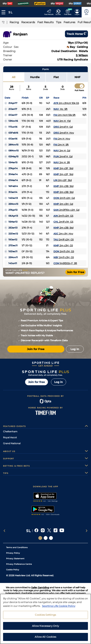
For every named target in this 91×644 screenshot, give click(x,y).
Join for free (36, 382)
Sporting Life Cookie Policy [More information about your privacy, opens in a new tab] (59, 608)
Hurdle (35, 77)
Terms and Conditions (17, 547)
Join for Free (76, 272)
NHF (77, 77)
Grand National (12, 443)
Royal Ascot (10, 437)
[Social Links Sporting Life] (40, 538)
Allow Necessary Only (46, 628)
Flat (56, 77)
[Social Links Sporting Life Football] (51, 538)
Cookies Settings (45, 617)
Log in (59, 382)
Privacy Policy (13, 553)
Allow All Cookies (45, 639)
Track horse (76, 34)
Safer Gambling (40, 587)
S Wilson (82, 55)
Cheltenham (10, 431)
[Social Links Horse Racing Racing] (46, 538)
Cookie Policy (13, 570)
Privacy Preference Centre (19, 564)
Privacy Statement (15, 559)
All (14, 77)
